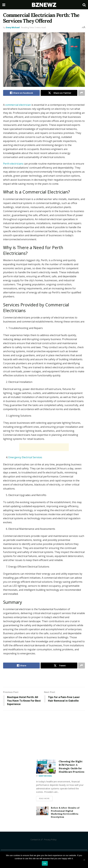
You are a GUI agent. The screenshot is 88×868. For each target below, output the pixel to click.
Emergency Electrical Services (25, 457)
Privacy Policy (50, 840)
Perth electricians (13, 164)
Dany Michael (13, 27)
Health (42, 762)
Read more (44, 798)
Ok (45, 863)
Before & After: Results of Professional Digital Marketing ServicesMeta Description (65, 812)
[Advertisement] (44, 447)
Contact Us (36, 840)
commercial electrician (18, 105)
